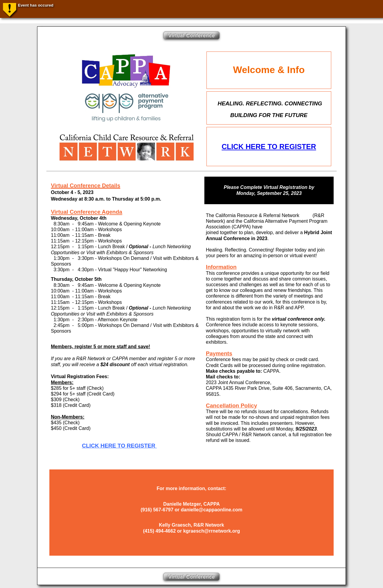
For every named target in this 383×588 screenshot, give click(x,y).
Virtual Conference (191, 35)
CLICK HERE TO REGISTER (269, 147)
